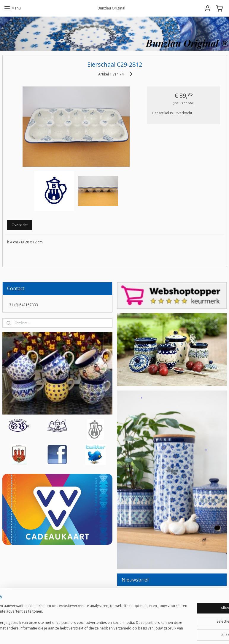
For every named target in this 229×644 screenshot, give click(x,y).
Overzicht (20, 225)
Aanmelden (136, 608)
